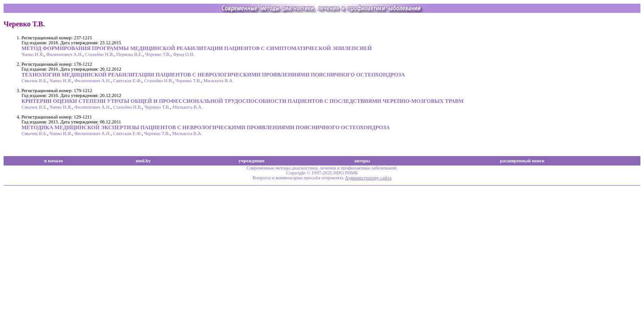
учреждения (251, 161)
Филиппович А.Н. (64, 54)
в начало (54, 161)
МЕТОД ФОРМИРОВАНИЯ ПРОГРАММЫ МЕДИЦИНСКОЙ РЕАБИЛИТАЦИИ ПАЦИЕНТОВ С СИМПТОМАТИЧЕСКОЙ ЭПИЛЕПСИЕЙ (197, 48)
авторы (362, 161)
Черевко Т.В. (158, 54)
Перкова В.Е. (129, 54)
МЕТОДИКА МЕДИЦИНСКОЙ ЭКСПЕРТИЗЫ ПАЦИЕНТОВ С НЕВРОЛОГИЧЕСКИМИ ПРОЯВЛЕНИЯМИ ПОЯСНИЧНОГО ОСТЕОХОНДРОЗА (205, 127)
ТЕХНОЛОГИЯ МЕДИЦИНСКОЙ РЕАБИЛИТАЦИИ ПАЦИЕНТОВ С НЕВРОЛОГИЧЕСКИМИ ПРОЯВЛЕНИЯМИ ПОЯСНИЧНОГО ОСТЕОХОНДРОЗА (213, 75)
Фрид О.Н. (184, 54)
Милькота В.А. (219, 81)
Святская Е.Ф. (127, 81)
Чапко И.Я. (33, 54)
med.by (143, 161)
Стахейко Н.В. (100, 54)
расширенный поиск (522, 161)
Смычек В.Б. (34, 81)
